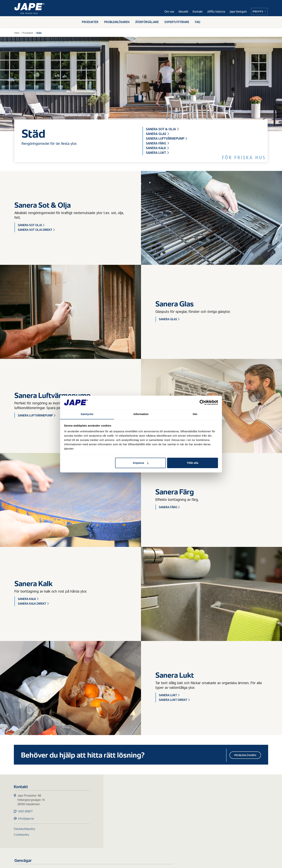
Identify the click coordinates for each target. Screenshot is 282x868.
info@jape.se (27, 820)
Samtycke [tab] (87, 414)
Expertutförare (177, 23)
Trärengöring (117, 814)
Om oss (169, 11)
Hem (17, 33)
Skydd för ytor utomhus (124, 805)
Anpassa (141, 463)
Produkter (90, 23)
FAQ (198, 23)
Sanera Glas (158, 134)
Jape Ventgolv (238, 11)
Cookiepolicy (22, 836)
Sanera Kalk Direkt (33, 604)
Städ (111, 818)
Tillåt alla (192, 463)
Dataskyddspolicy (25, 830)
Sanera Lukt (158, 153)
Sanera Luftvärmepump (167, 139)
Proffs (259, 11)
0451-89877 (26, 813)
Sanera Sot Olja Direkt (36, 230)
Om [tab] (195, 414)
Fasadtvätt (115, 810)
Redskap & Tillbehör (121, 823)
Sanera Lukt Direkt (174, 700)
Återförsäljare (147, 23)
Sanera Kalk (158, 148)
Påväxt (112, 801)
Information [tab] (141, 414)
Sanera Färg (158, 144)
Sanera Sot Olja (31, 226)
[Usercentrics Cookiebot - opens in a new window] (202, 402)
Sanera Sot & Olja (163, 129)
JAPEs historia (216, 11)
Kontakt (198, 11)
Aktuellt (183, 11)
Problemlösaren (117, 23)
